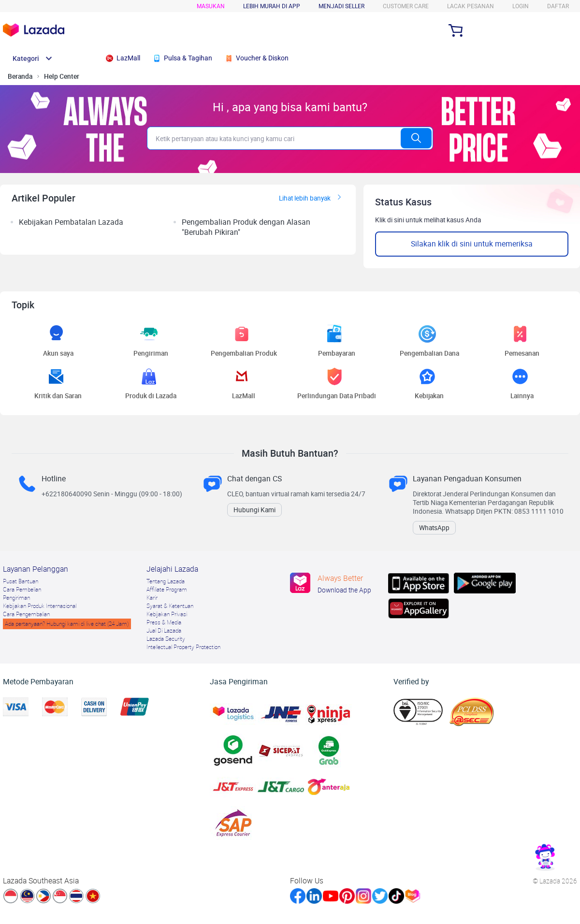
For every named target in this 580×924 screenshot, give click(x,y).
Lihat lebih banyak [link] (312, 198)
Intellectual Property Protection (183, 647)
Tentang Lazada (166, 581)
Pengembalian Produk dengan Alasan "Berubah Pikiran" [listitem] (246, 227)
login (521, 6)
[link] (545, 857)
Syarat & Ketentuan (170, 606)
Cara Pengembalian (26, 614)
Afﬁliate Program (167, 590)
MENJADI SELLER (341, 6)
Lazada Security (166, 639)
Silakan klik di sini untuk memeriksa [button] (472, 244)
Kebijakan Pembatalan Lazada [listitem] (71, 222)
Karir (152, 598)
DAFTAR (558, 6)
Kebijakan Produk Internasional (40, 606)
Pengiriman (16, 598)
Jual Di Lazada (164, 631)
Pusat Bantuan (21, 581)
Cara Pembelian (22, 590)
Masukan (211, 6)
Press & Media (164, 622)
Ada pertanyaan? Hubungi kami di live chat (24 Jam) (67, 624)
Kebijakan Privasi (167, 614)
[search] (274, 138)
